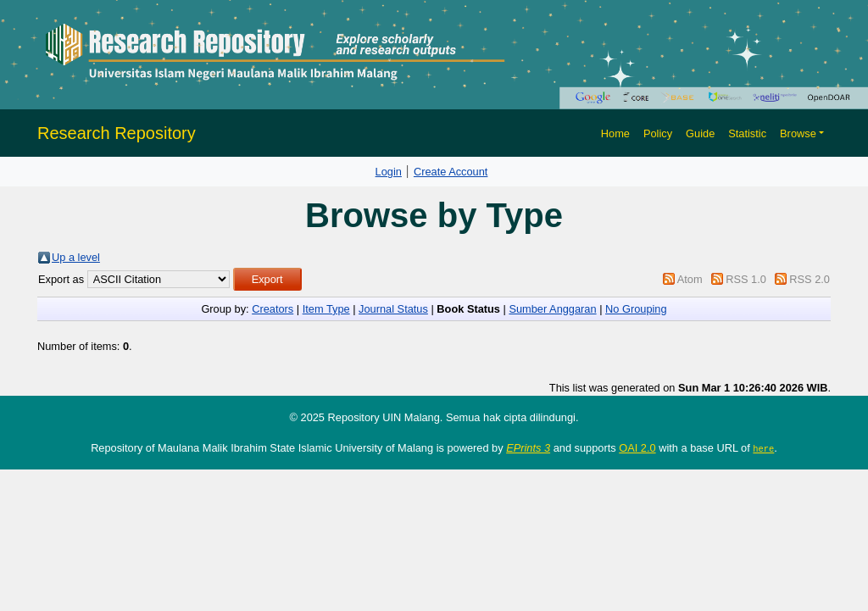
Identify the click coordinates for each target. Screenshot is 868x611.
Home (615, 133)
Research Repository (117, 133)
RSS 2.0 (810, 279)
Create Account (451, 172)
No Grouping (636, 309)
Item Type (326, 309)
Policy (658, 133)
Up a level (76, 257)
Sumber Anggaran (552, 309)
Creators (273, 309)
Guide (700, 133)
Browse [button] (798, 133)
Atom (690, 279)
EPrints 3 (528, 448)
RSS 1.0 (746, 279)
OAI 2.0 (637, 448)
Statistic (747, 133)
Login (389, 172)
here (763, 448)
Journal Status (393, 309)
